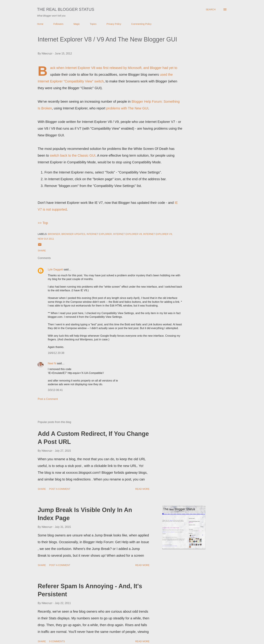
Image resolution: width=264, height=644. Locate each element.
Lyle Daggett (55, 269)
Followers (58, 24)
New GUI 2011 (46, 239)
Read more (142, 489)
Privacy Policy (114, 24)
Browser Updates (73, 234)
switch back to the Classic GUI (73, 155)
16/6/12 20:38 (56, 353)
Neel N (52, 363)
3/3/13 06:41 (55, 390)
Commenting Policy (141, 24)
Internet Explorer (99, 234)
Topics (93, 24)
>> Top (43, 223)
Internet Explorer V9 (158, 234)
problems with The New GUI (127, 108)
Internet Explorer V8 (128, 234)
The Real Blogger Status (66, 9)
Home (40, 24)
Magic (77, 24)
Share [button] (42, 251)
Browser (54, 234)
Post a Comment (48, 399)
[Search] (211, 9)
